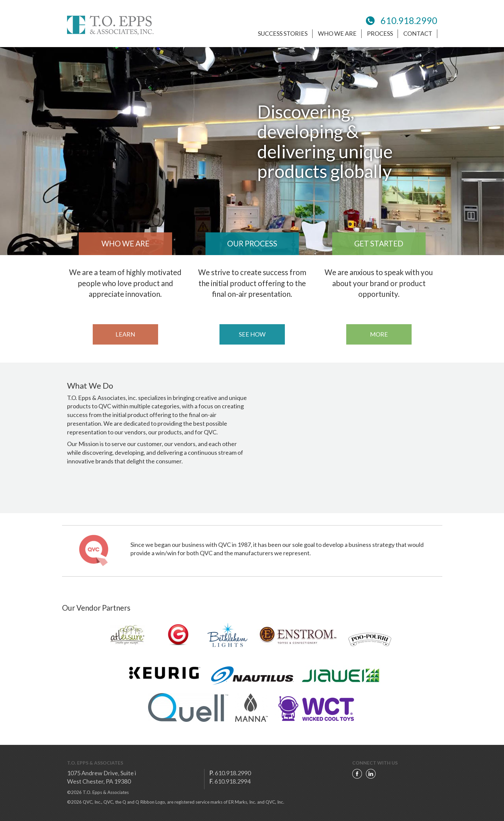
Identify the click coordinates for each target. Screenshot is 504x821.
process (380, 33)
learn (125, 334)
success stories (283, 33)
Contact (418, 33)
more (379, 334)
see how (252, 334)
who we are (337, 33)
